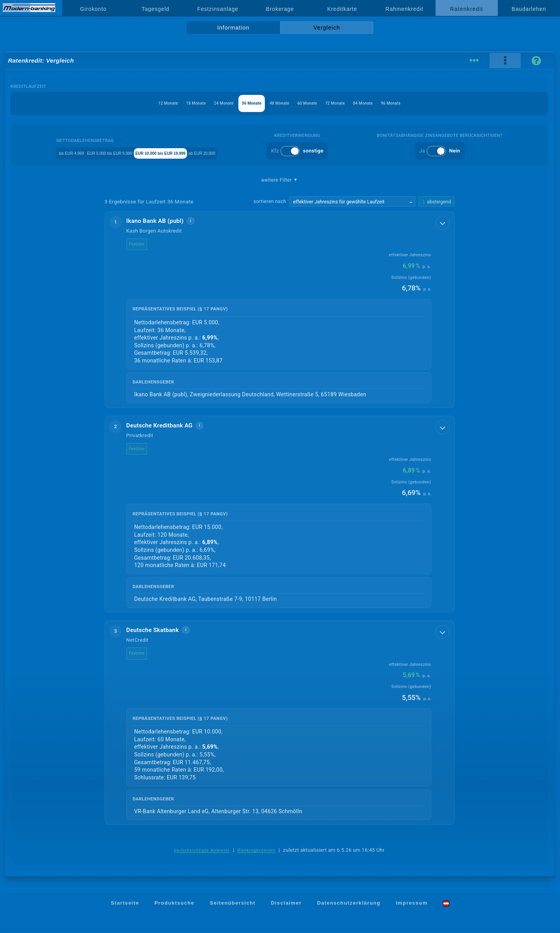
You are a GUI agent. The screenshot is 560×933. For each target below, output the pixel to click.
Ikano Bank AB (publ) (161, 221)
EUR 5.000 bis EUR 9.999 (118, 153)
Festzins (143, 244)
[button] (280, 310)
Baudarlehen (529, 9)
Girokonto (93, 9)
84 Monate (385, 103)
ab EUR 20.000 (254, 153)
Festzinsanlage (218, 9)
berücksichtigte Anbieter (202, 851)
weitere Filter (279, 180)
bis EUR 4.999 (59, 153)
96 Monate (420, 103)
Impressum (412, 904)
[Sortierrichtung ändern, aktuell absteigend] (436, 202)
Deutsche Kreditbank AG (166, 426)
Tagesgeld (155, 9)
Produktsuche (174, 904)
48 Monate (279, 103)
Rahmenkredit (404, 9)
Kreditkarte (342, 9)
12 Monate (139, 103)
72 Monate (350, 103)
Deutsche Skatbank (159, 631)
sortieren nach (270, 201)
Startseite (125, 904)
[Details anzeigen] (443, 222)
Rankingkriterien (257, 851)
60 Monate (315, 103)
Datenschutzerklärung (349, 904)
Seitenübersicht (232, 904)
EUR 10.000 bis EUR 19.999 (192, 153)
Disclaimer (286, 904)
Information (233, 28)
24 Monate (209, 103)
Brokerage (280, 9)
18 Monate (174, 103)
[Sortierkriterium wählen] (352, 201)
